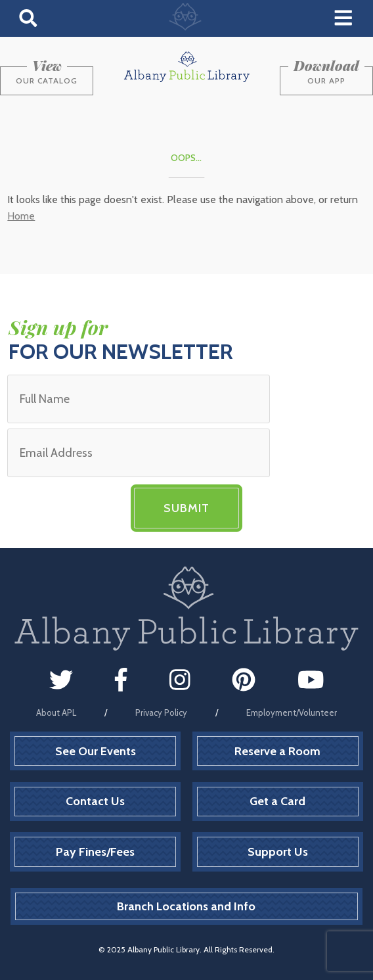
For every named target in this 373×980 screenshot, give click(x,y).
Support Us (278, 852)
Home (21, 216)
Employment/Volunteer (292, 712)
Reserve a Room (277, 751)
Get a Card (277, 801)
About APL (56, 712)
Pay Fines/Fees (95, 852)
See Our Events (96, 751)
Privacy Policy (161, 712)
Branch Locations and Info (186, 906)
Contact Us (95, 801)
